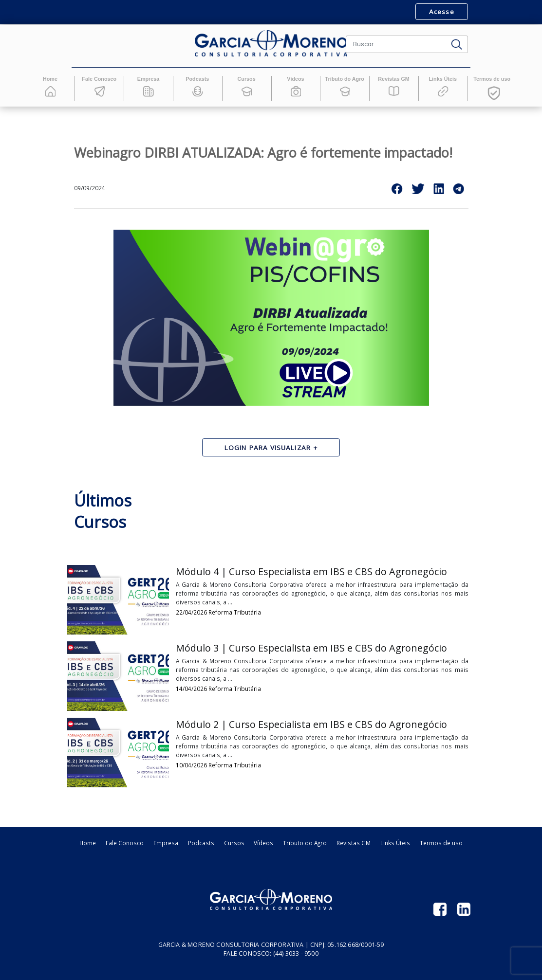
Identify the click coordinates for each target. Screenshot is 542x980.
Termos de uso (441, 843)
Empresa (166, 843)
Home (88, 843)
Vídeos (263, 843)
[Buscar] (396, 44)
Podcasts (201, 843)
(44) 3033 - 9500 (296, 953)
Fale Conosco (125, 843)
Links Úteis (395, 843)
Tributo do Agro (305, 843)
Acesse (441, 12)
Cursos (234, 843)
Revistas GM (354, 843)
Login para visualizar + (271, 448)
